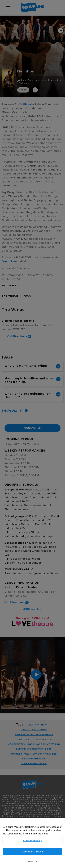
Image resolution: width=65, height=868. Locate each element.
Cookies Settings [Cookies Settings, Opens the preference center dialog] (33, 840)
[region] (32, 843)
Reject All (33, 862)
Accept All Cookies (33, 852)
